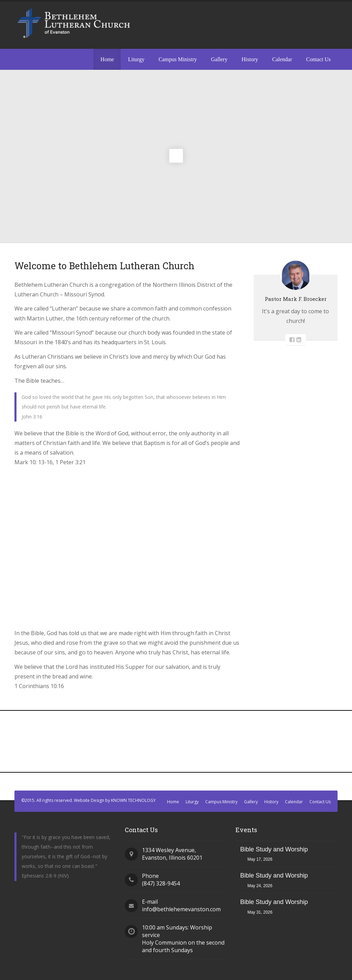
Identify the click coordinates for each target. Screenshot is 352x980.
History (250, 59)
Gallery (219, 59)
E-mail (150, 902)
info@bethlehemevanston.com (181, 909)
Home (107, 59)
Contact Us (318, 59)
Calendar (282, 59)
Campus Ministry (178, 59)
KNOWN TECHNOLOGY (133, 800)
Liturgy (136, 59)
